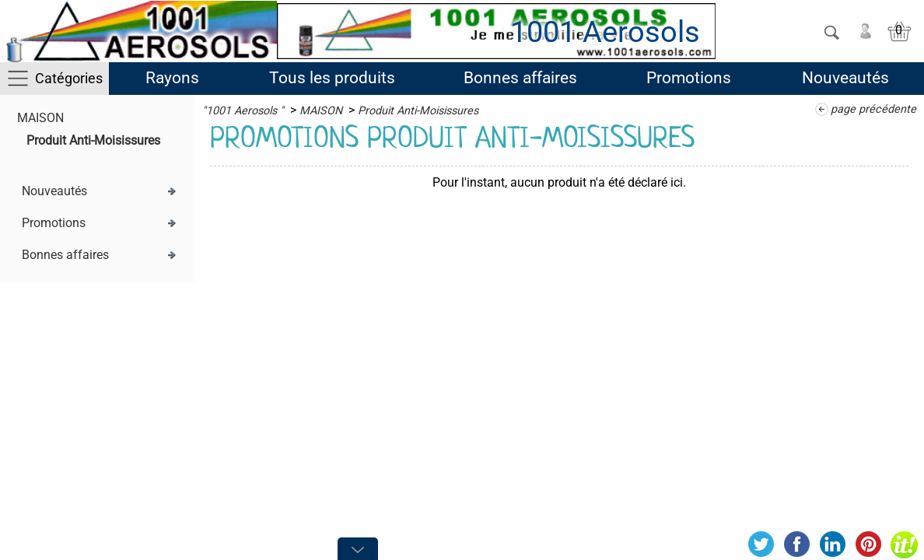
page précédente (873, 109)
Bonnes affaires (520, 78)
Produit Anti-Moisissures (93, 140)
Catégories (69, 78)
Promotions (689, 78)
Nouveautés (845, 78)
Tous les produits (332, 78)
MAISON (40, 118)
